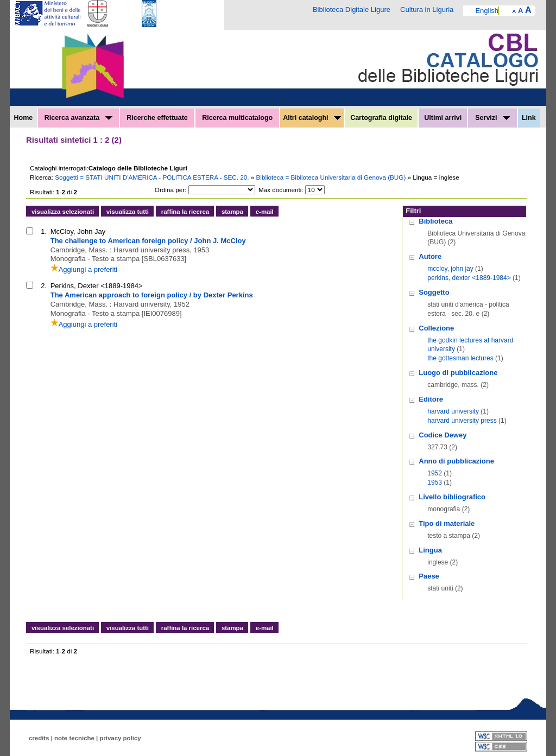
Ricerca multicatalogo (237, 118)
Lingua (430, 550)
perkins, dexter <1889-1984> (469, 278)
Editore (431, 399)
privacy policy (120, 738)
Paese (429, 576)
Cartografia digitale (381, 118)
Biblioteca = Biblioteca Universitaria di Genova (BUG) (332, 177)
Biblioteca (435, 221)
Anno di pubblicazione (456, 461)
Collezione (436, 328)
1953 (435, 482)
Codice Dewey (443, 435)
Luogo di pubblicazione (458, 373)
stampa (232, 212)
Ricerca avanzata (78, 118)
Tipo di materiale (447, 523)
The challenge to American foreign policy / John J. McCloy (148, 241)
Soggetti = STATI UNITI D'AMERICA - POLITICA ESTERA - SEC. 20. (153, 177)
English (487, 11)
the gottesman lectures (460, 358)
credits (39, 738)
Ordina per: (170, 190)
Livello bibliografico (452, 497)
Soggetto (434, 292)
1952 (435, 473)
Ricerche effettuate (157, 118)
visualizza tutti (128, 212)
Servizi (492, 118)
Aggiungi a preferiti (84, 269)
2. (44, 286)
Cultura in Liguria (427, 9)
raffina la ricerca (185, 212)
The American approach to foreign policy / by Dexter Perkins (152, 295)
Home (24, 118)
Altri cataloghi (312, 118)
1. (44, 231)
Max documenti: (281, 190)
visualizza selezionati (63, 212)
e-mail (265, 212)
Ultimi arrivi (443, 118)
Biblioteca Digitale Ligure (352, 9)
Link (529, 118)
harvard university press (462, 421)
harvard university (453, 411)
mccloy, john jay (450, 269)
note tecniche (74, 738)
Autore (430, 256)
